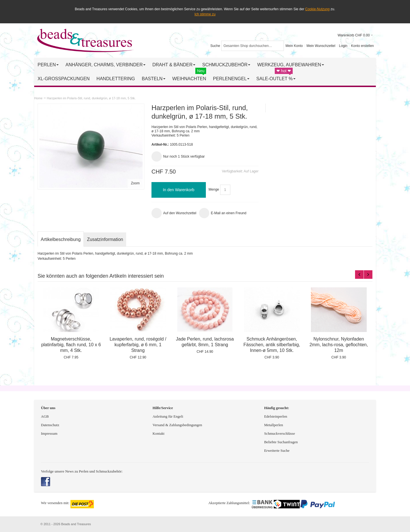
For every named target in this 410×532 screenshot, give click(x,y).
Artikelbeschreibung (61, 239)
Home (38, 98)
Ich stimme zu (205, 14)
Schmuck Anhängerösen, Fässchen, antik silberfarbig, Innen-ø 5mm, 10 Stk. (272, 345)
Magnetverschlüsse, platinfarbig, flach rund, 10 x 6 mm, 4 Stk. (71, 345)
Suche (215, 46)
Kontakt (159, 433)
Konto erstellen (362, 46)
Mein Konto (294, 46)
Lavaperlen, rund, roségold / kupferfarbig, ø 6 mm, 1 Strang (138, 345)
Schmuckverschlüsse (280, 433)
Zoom (135, 183)
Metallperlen (274, 425)
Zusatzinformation (105, 239)
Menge (214, 190)
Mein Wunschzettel (321, 46)
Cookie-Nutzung (317, 9)
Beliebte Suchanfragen (281, 442)
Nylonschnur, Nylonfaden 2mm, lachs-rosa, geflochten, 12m (339, 345)
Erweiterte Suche (277, 450)
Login (343, 46)
